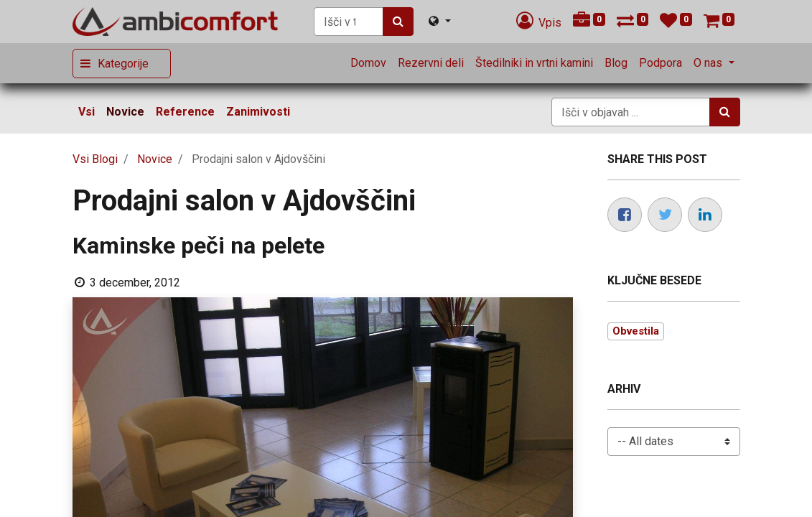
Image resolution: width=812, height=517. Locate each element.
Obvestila (636, 331)
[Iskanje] (398, 22)
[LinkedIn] (705, 215)
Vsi (87, 112)
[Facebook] (625, 215)
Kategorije (123, 64)
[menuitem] (368, 63)
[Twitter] (665, 215)
